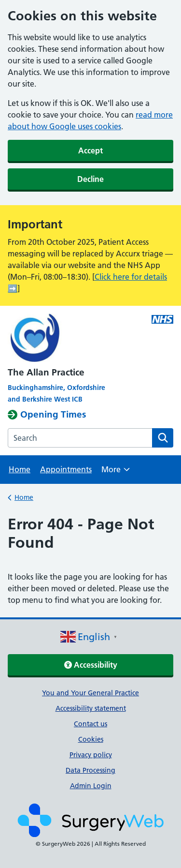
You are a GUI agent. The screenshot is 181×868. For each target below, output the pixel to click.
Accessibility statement (91, 708)
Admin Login (91, 786)
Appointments (66, 469)
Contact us (90, 724)
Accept (90, 150)
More (116, 472)
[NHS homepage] (74, 339)
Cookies (91, 739)
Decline (90, 179)
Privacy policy (91, 755)
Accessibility (91, 665)
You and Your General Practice (90, 693)
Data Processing (90, 770)
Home (20, 469)
